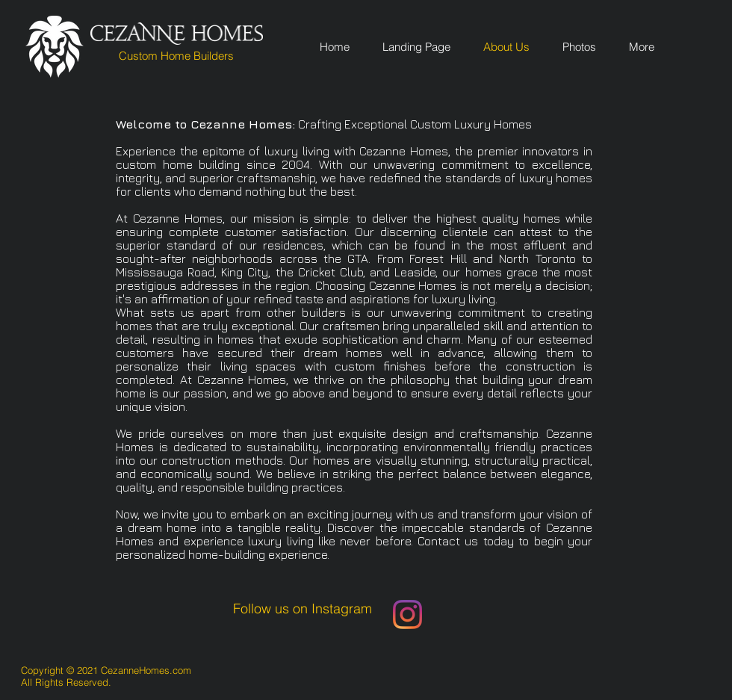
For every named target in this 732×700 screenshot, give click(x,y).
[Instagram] (407, 614)
